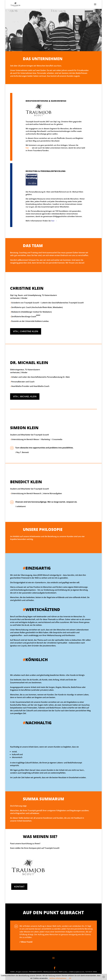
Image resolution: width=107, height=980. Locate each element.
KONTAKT (19, 887)
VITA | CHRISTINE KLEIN (26, 331)
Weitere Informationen (58, 978)
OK (70, 978)
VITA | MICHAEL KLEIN (25, 396)
